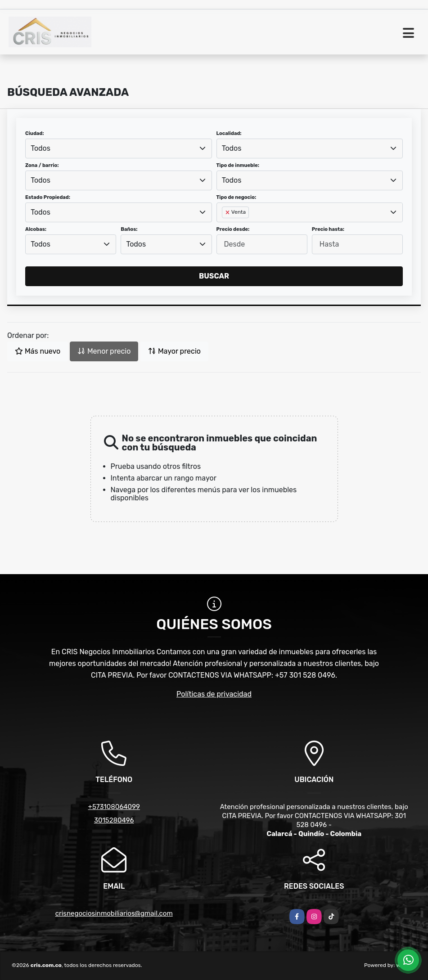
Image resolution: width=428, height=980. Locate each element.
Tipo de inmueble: (238, 165)
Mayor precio (174, 351)
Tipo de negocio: (237, 197)
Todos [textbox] (41, 148)
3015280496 (114, 820)
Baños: (129, 229)
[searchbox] (225, 227)
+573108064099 (114, 807)
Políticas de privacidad (214, 694)
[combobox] (119, 148)
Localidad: (229, 133)
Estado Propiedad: (48, 197)
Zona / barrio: (42, 165)
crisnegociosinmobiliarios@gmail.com (114, 913)
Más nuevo (38, 351)
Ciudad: (35, 133)
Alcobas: (36, 229)
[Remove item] (228, 212)
